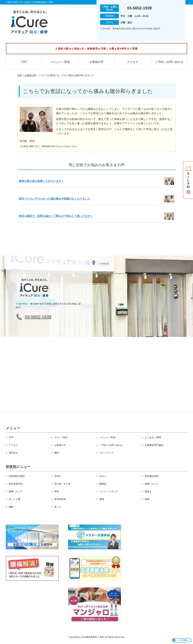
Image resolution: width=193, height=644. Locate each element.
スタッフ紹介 (61, 437)
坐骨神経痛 (60, 499)
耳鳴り (58, 476)
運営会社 (13, 453)
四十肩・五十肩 (62, 484)
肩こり (58, 507)
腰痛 (11, 507)
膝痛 (102, 499)
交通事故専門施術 (154, 445)
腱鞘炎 (103, 484)
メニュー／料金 (60, 62)
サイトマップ (106, 453)
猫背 (57, 491)
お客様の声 (96, 62)
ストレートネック (109, 491)
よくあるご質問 (153, 437)
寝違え (148, 491)
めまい (103, 476)
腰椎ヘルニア (16, 491)
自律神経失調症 (17, 476)
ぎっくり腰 (15, 499)
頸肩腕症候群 (152, 476)
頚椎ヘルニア (152, 484)
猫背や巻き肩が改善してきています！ (41, 181)
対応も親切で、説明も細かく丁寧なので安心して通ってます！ (56, 216)
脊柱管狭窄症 (16, 484)
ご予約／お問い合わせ (169, 62)
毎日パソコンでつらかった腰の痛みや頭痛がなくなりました (55, 199)
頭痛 (147, 499)
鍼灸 (57, 453)
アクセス (133, 62)
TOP (24, 62)
